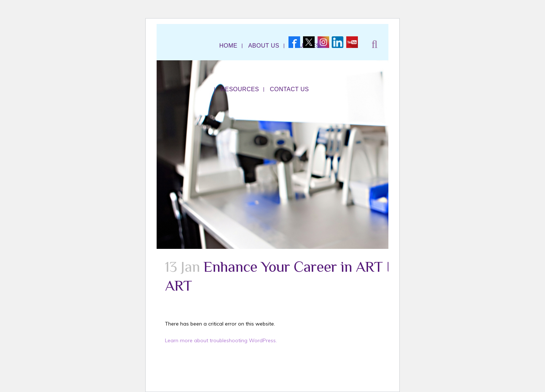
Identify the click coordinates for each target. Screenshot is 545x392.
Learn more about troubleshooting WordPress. (221, 340)
